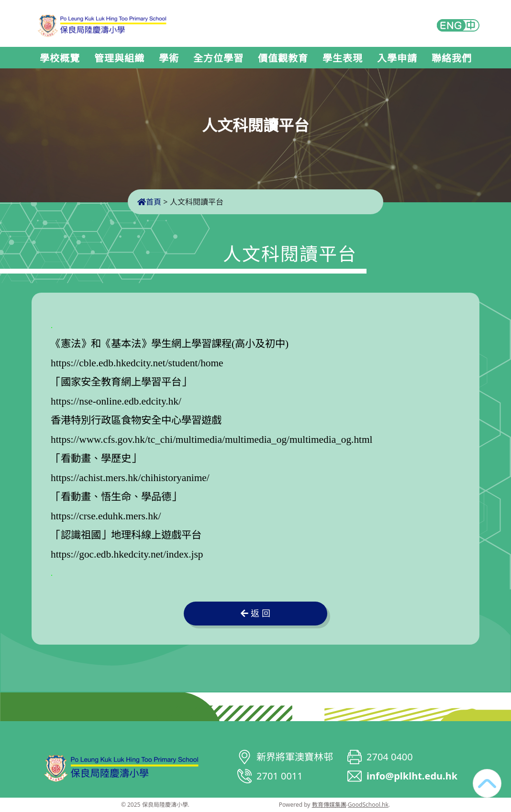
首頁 (149, 202)
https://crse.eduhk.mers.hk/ (106, 516)
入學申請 (397, 58)
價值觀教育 (283, 58)
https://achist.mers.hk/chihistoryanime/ (130, 478)
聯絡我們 (452, 58)
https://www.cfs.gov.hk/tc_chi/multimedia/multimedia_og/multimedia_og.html (212, 439)
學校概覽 (60, 58)
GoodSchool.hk (368, 805)
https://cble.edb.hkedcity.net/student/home (137, 363)
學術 (169, 58)
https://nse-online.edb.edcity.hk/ (116, 401)
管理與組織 (119, 58)
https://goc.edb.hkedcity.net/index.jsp (127, 554)
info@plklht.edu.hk (412, 776)
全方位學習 (218, 58)
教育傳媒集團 (329, 805)
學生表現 (343, 58)
